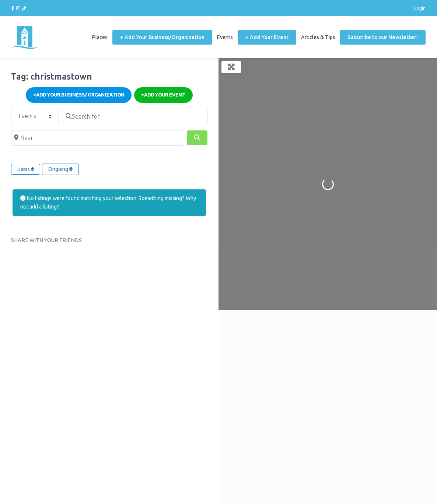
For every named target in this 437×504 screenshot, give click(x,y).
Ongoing (60, 169)
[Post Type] (35, 116)
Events (225, 37)
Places (100, 37)
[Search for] (135, 116)
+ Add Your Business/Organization (162, 37)
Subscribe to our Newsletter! (383, 37)
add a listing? (44, 207)
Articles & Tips (318, 37)
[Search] (197, 138)
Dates (26, 169)
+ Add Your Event (267, 37)
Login (420, 8)
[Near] (97, 138)
